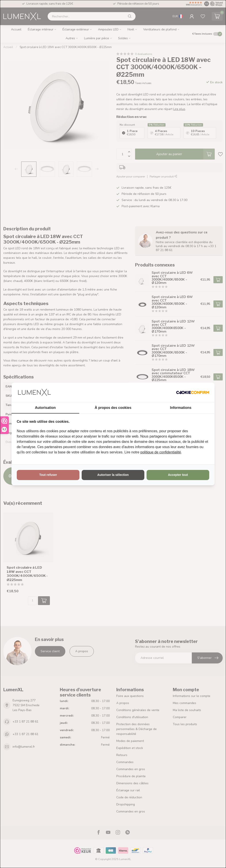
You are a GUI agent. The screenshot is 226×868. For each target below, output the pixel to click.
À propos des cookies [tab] (113, 408)
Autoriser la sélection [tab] (113, 475)
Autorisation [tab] (45, 408)
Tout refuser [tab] (48, 475)
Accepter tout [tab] (178, 475)
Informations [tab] (181, 408)
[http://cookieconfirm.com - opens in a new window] (193, 392)
